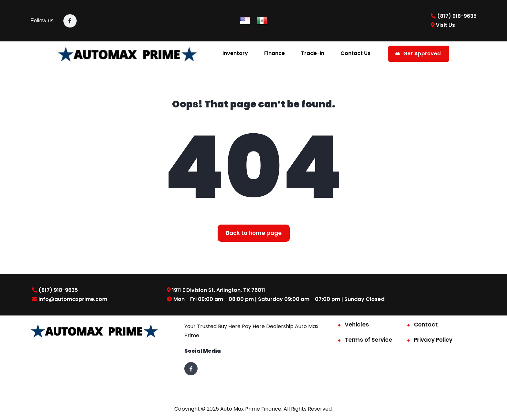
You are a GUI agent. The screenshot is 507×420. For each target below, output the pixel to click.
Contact (426, 325)
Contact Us (356, 53)
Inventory (235, 53)
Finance (275, 53)
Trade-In (313, 53)
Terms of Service (368, 340)
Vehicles (357, 325)
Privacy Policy (433, 340)
